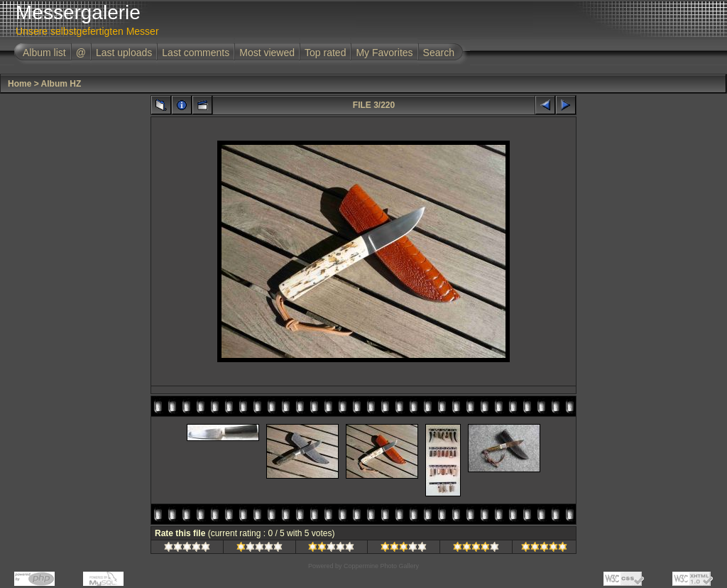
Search (439, 53)
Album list (44, 53)
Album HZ (61, 84)
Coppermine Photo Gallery (381, 566)
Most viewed (267, 53)
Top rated (325, 53)
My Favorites (384, 53)
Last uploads (124, 53)
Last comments (196, 53)
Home (20, 84)
